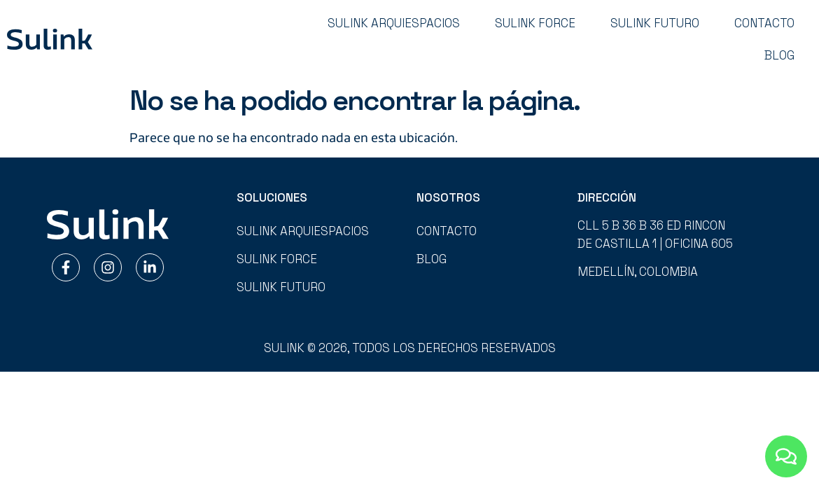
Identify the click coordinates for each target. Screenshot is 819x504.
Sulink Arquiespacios (394, 23)
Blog (779, 55)
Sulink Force (535, 23)
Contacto (764, 23)
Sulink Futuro (655, 23)
